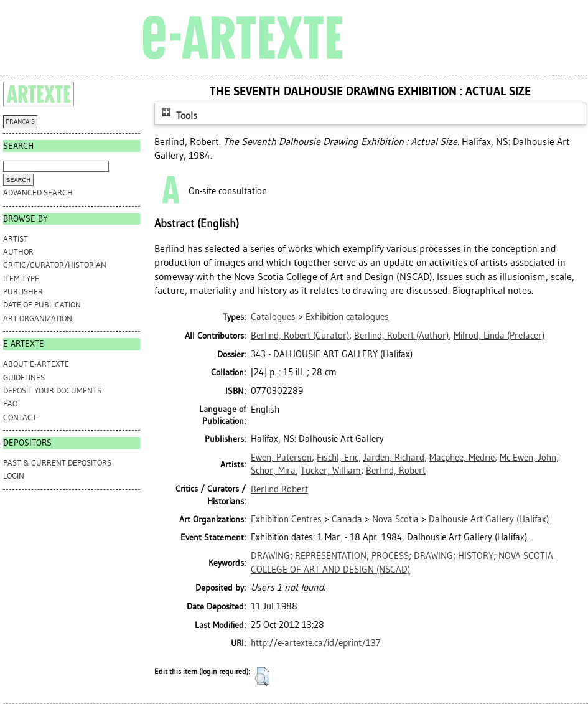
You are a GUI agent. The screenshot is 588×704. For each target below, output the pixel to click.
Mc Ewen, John (528, 458)
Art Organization (38, 318)
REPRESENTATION (331, 556)
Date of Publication (42, 305)
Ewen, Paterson (281, 458)
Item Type (21, 279)
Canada (347, 519)
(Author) (401, 336)
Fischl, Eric (338, 458)
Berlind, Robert (396, 471)
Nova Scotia (395, 519)
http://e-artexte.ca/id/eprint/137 (316, 643)
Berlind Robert (279, 489)
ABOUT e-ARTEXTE (36, 364)
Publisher (23, 292)
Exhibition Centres (286, 519)
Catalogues (273, 317)
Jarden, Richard (394, 458)
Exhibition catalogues (347, 317)
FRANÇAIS (20, 122)
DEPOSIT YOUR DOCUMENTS (52, 391)
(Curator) (300, 336)
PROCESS (390, 556)
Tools (178, 115)
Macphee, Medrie (462, 458)
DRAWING (270, 556)
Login (14, 476)
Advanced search (38, 193)
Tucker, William (331, 471)
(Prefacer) (499, 336)
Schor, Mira (273, 471)
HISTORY (476, 556)
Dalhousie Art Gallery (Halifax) (489, 519)
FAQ (10, 404)
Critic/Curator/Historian (55, 265)
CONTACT (20, 417)
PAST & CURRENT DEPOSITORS (57, 463)
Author (18, 252)
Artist (16, 239)
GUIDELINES (24, 378)
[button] (262, 677)
